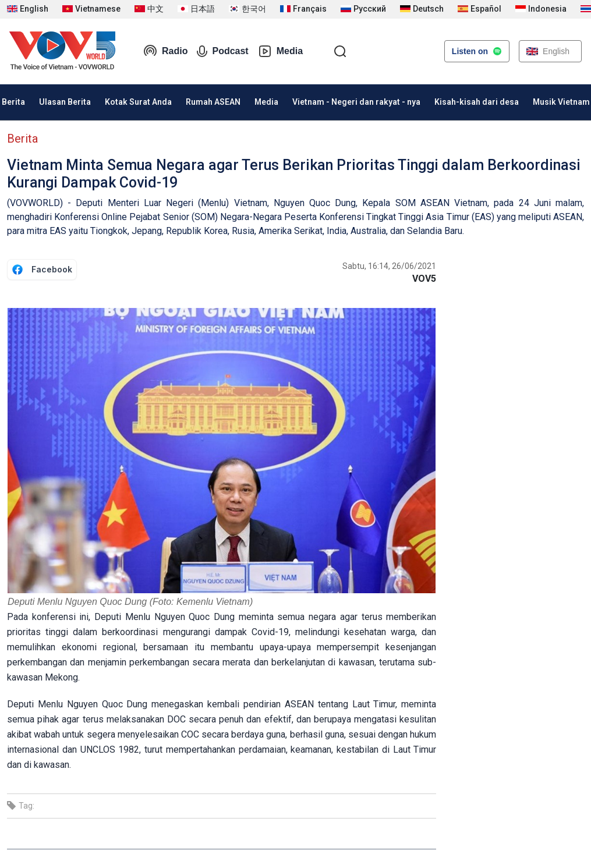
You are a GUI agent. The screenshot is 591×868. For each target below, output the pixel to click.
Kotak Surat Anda (138, 102)
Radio (165, 51)
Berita (22, 139)
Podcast (222, 51)
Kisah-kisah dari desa (477, 102)
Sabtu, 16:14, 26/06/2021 (389, 266)
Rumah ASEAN (213, 102)
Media (280, 51)
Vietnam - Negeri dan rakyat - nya (356, 102)
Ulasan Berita (65, 102)
